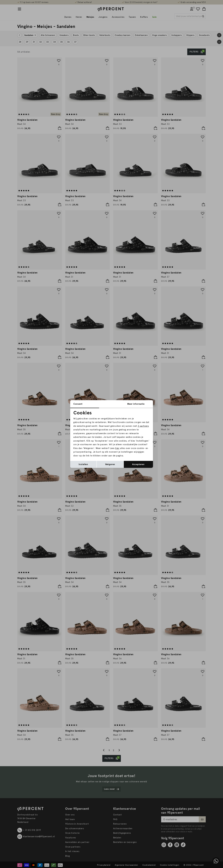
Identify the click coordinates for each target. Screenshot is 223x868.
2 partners (143, 426)
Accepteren (138, 464)
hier (117, 448)
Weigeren (110, 464)
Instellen (83, 464)
